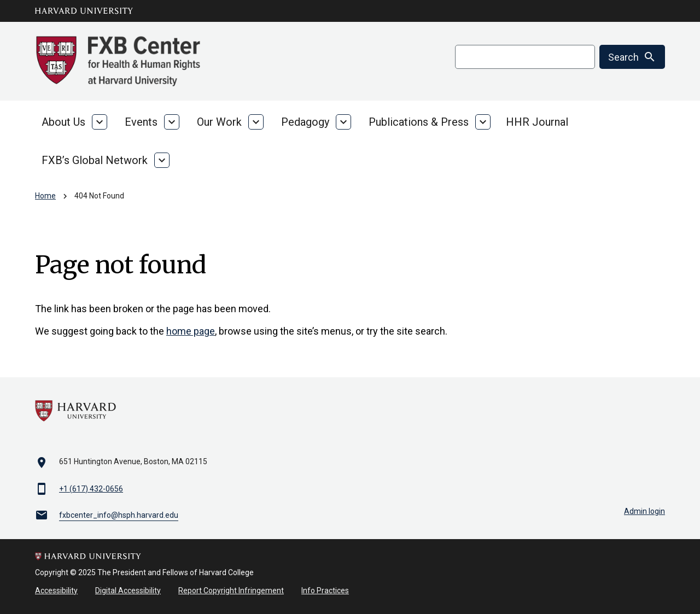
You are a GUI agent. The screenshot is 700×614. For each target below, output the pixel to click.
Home (45, 196)
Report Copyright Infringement (231, 590)
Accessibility (56, 590)
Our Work (219, 122)
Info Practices (325, 590)
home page (191, 331)
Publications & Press (419, 122)
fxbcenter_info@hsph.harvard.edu (119, 515)
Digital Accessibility (128, 590)
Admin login (644, 511)
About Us (63, 122)
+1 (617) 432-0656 (91, 489)
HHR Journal (537, 122)
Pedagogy (305, 122)
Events (141, 122)
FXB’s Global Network (95, 160)
